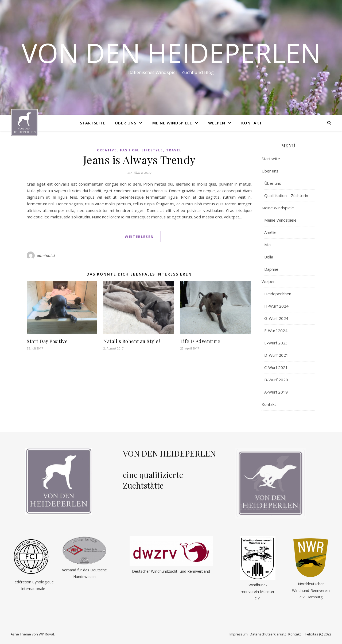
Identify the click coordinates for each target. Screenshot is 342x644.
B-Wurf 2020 (276, 380)
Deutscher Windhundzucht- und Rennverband (171, 571)
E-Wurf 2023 (276, 343)
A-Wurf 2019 (276, 392)
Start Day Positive (47, 341)
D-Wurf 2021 (276, 355)
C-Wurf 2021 (276, 367)
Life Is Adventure (200, 341)
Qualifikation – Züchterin (286, 195)
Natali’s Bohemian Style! (132, 341)
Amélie (270, 232)
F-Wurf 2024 (276, 331)
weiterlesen (139, 237)
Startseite (93, 123)
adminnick (46, 255)
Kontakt (252, 123)
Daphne (271, 269)
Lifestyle (152, 150)
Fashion (129, 150)
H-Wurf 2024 (276, 306)
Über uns (126, 123)
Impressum (239, 634)
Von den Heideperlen (171, 53)
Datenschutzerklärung (268, 634)
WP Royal (46, 634)
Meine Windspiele (172, 123)
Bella (269, 257)
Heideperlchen (278, 294)
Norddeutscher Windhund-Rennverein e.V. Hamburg (311, 590)
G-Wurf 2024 (276, 318)
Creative (107, 150)
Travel (174, 150)
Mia (267, 245)
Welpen (217, 123)
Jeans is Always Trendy (139, 160)
